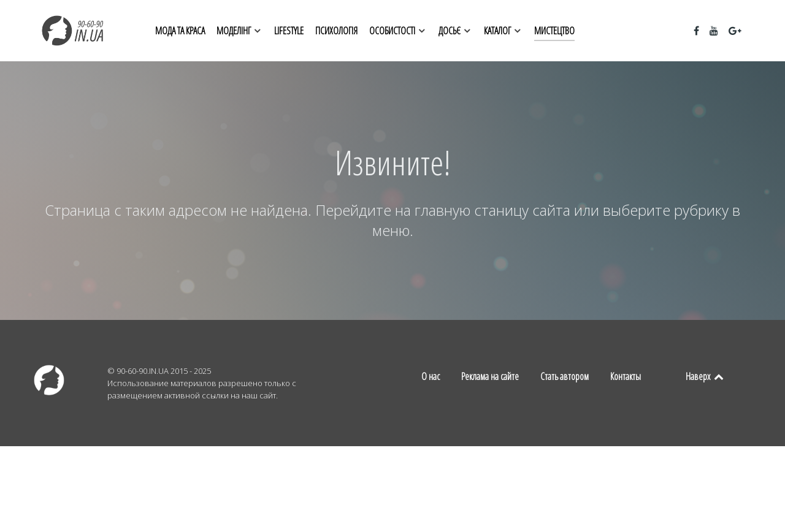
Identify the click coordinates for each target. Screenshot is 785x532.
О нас (431, 376)
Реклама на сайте (490, 376)
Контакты (626, 376)
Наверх (705, 376)
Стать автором (565, 376)
